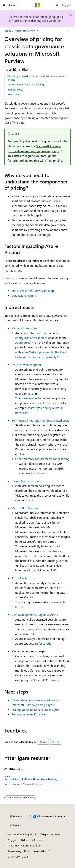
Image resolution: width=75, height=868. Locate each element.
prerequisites (29, 398)
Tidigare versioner (50, 834)
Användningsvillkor (18, 851)
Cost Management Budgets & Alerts (35, 615)
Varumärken (40, 851)
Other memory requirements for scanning (42, 459)
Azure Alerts (19, 578)
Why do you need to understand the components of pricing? (37, 78)
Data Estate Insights (24, 295)
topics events (37, 352)
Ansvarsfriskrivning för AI (22, 834)
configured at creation (30, 338)
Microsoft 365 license (25, 508)
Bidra (24, 840)
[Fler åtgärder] (67, 31)
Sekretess (37, 840)
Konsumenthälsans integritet (24, 845)
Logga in (67, 5)
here (18, 607)
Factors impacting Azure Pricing (26, 84)
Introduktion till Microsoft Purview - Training (31, 779)
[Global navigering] (4, 5)
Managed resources (24, 328)
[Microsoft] (38, 5)
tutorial (47, 643)
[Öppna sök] (57, 5)
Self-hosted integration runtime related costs (40, 420)
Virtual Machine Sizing (26, 481)
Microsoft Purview (25, 31)
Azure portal (23, 342)
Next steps (13, 94)
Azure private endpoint (26, 365)
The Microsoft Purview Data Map (33, 291)
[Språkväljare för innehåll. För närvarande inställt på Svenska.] (16, 816)
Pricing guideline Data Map (29, 714)
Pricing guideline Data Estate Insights (35, 710)
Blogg (11, 840)
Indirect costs (15, 89)
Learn (8, 31)
